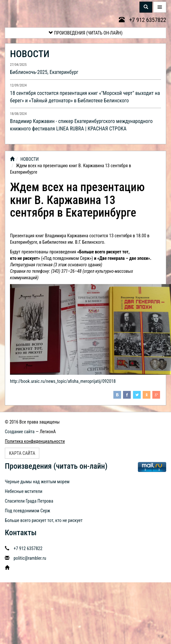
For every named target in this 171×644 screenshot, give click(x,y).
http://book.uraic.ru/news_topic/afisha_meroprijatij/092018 (63, 381)
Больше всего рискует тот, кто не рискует (44, 520)
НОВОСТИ (30, 54)
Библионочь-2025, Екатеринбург (44, 72)
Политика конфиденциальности (35, 441)
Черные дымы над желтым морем (37, 482)
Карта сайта (22, 453)
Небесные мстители (24, 491)
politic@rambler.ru (30, 558)
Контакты (21, 533)
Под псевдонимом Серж (28, 511)
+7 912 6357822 (142, 20)
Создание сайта (20, 432)
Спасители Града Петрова (29, 501)
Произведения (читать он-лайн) (86, 33)
